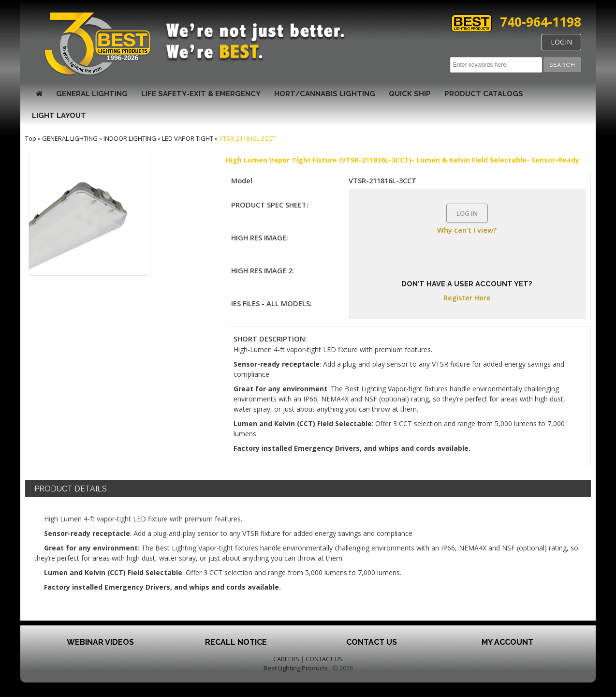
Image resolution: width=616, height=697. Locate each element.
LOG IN (467, 213)
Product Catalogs (484, 94)
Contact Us (372, 642)
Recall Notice (236, 642)
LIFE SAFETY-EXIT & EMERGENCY (201, 94)
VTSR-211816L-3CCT (247, 138)
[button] (562, 65)
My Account (507, 642)
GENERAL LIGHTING (92, 94)
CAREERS (286, 659)
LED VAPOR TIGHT (188, 138)
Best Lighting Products (296, 668)
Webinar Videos (100, 642)
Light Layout (59, 116)
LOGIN (561, 42)
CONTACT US (324, 659)
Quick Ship (410, 94)
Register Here (467, 297)
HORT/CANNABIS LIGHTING (325, 94)
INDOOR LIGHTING (130, 138)
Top (31, 138)
